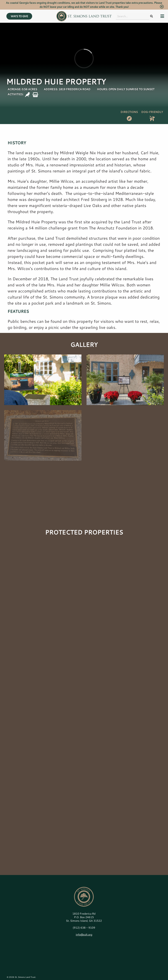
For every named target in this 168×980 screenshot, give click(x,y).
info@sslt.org (84, 934)
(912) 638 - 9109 (84, 927)
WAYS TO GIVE (19, 11)
